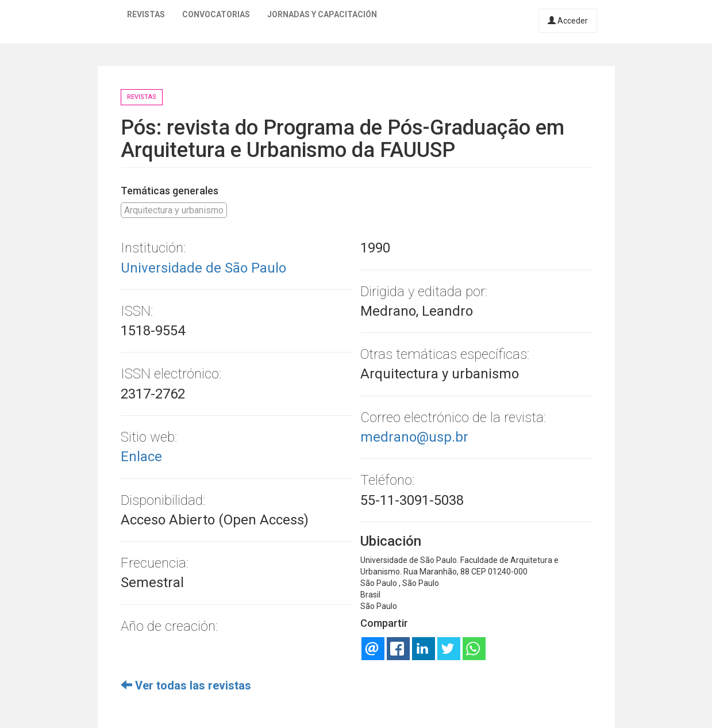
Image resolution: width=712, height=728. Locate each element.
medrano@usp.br (414, 437)
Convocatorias (216, 14)
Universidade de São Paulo (203, 268)
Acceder (568, 21)
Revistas (146, 14)
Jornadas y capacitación (322, 14)
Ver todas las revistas (186, 685)
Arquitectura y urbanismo (174, 210)
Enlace (141, 457)
